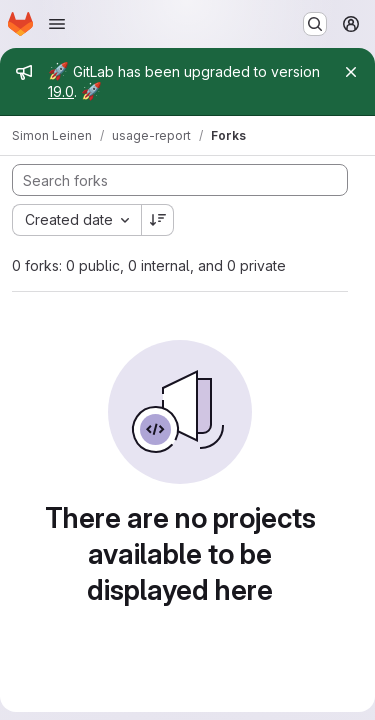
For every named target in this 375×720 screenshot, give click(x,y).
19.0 (61, 91)
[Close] (351, 72)
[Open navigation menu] (57, 24)
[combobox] (76, 220)
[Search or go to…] (315, 24)
